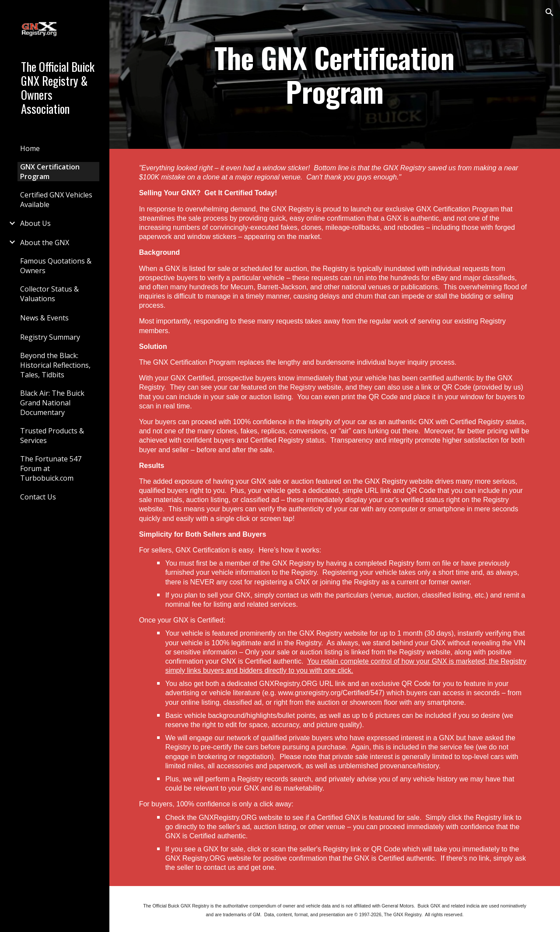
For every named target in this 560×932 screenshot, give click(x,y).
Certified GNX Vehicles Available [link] (56, 200)
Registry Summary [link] (50, 337)
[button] (549, 12)
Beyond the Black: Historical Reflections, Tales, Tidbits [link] (55, 365)
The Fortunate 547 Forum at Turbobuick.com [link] (51, 468)
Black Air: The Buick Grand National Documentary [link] (52, 403)
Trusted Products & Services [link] (52, 436)
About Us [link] (35, 223)
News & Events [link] (44, 318)
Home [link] (30, 148)
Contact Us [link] (38, 497)
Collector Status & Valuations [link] (49, 294)
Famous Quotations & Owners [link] (56, 266)
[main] (335, 74)
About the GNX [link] (45, 243)
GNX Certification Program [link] (50, 172)
